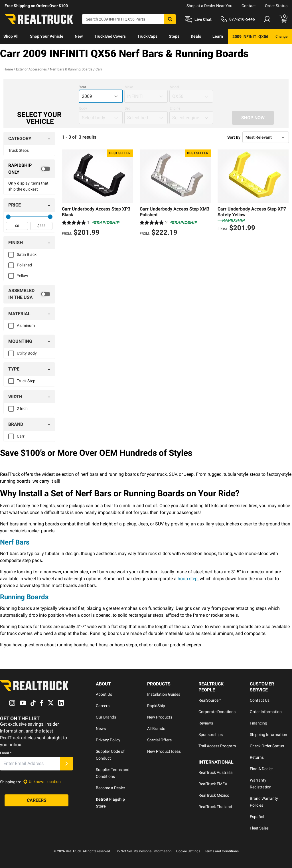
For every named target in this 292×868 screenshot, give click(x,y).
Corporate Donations (217, 712)
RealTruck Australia (216, 772)
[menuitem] (11, 37)
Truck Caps (147, 36)
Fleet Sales (259, 828)
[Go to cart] (283, 19)
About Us (104, 694)
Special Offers (159, 740)
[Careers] (36, 800)
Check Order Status (267, 746)
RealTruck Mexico (214, 795)
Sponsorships (211, 735)
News (101, 729)
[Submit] (66, 764)
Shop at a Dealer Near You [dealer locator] (209, 6)
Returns (257, 757)
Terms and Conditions (222, 851)
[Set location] (42, 782)
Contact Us (260, 700)
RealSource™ (210, 700)
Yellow (23, 276)
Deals (196, 36)
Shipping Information (268, 735)
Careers (103, 706)
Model (174, 87)
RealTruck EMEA (213, 784)
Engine (175, 108)
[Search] (129, 19)
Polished (24, 265)
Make (129, 87)
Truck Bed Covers (110, 36)
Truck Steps (19, 150)
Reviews (206, 723)
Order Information (266, 712)
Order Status (276, 6)
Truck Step (26, 381)
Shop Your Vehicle (47, 36)
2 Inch (22, 408)
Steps (174, 36)
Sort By (234, 137)
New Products (160, 717)
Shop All (11, 36)
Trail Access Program (217, 746)
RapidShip (156, 706)
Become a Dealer (110, 788)
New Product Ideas (164, 751)
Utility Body (27, 353)
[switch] (29, 169)
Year (83, 87)
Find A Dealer (261, 769)
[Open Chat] (198, 19)
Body (83, 108)
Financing (258, 723)
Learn (218, 36)
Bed (127, 108)
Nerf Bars (15, 542)
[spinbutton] (17, 226)
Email (6, 753)
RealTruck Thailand (215, 807)
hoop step (188, 579)
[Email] (30, 764)
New (79, 36)
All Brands (156, 729)
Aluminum (26, 325)
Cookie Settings (188, 851)
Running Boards (24, 597)
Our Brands (106, 717)
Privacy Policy (108, 740)
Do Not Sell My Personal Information (144, 851)
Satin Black (27, 254)
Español (257, 817)
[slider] (8, 217)
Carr (21, 436)
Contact (249, 6)
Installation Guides (164, 694)
